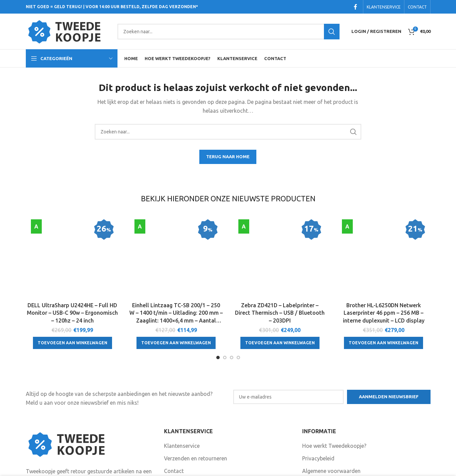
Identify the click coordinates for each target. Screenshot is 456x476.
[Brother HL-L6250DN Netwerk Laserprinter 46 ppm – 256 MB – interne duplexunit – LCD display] (384, 231)
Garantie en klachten (189, 435)
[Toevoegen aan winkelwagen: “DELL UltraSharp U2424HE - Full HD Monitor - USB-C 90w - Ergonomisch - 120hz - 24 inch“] (72, 287)
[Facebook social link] (355, 7)
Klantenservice (182, 397)
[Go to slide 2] (225, 309)
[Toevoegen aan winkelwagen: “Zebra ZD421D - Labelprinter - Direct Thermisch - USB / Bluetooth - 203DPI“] (280, 287)
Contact (174, 422)
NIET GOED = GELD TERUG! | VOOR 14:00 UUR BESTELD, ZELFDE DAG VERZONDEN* (112, 7)
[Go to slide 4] (238, 309)
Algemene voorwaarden (331, 422)
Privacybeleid (318, 409)
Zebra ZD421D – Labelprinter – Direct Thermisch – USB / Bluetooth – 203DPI (280, 257)
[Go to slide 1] (218, 309)
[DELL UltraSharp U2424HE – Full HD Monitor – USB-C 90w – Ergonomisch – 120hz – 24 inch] (73, 231)
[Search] (229, 32)
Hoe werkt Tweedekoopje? (334, 397)
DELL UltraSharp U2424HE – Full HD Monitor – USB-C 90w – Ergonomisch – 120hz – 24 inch (72, 257)
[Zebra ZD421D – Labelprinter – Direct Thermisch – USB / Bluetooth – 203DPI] (280, 231)
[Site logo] (68, 31)
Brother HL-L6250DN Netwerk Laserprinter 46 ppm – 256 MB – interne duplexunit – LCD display (384, 257)
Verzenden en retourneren (196, 409)
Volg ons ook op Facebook (200, 456)
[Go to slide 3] (232, 309)
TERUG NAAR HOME (228, 157)
